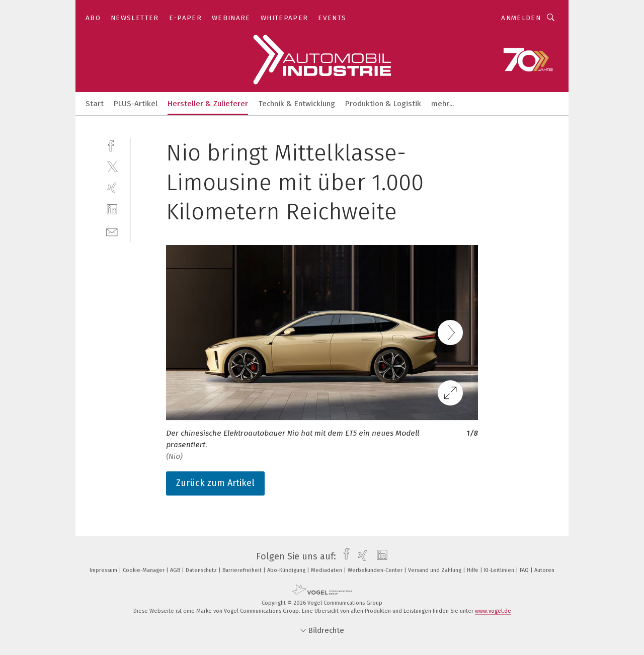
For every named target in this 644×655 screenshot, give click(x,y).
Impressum (104, 570)
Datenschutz (202, 570)
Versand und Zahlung (435, 570)
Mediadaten (327, 570)
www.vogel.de (493, 611)
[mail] (112, 231)
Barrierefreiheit (243, 570)
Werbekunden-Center (376, 570)
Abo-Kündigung (287, 570)
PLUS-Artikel (136, 104)
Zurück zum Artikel (215, 483)
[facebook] (112, 145)
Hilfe (473, 570)
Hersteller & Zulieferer (208, 104)
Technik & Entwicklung (297, 104)
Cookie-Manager (144, 570)
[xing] (112, 188)
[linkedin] (112, 210)
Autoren (544, 570)
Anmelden (521, 18)
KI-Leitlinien (500, 570)
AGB (176, 570)
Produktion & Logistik (383, 104)
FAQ (525, 570)
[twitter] (112, 166)
